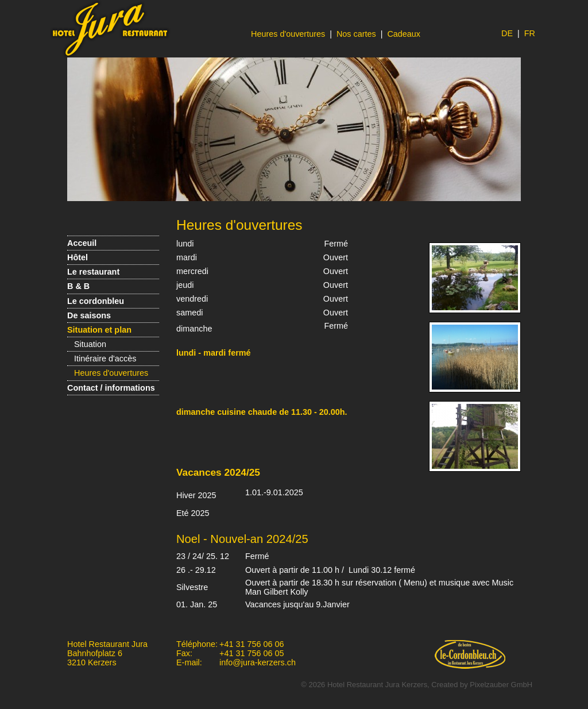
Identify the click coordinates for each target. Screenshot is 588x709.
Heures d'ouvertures (288, 34)
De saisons (89, 315)
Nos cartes (356, 34)
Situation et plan (99, 330)
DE (507, 33)
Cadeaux (404, 34)
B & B (78, 286)
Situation (90, 344)
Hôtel (78, 257)
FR (530, 33)
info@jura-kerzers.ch (258, 662)
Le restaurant (93, 272)
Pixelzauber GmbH (501, 685)
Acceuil (82, 243)
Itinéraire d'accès (105, 359)
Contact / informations (111, 388)
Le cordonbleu (96, 301)
